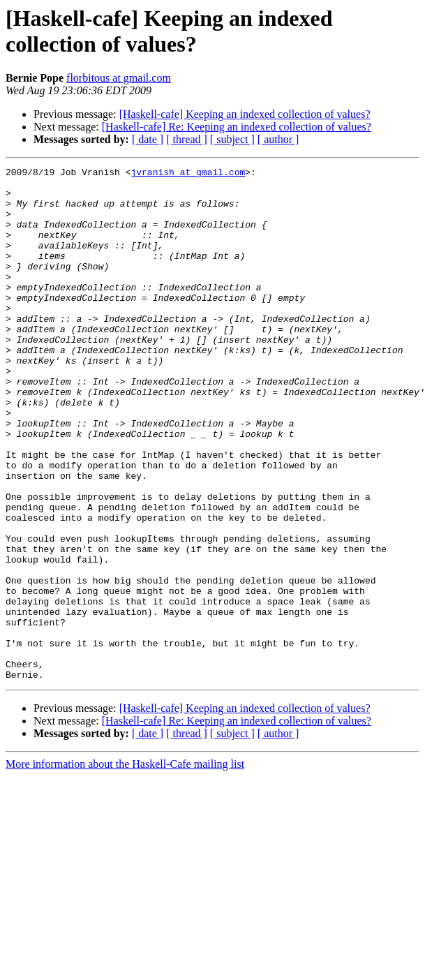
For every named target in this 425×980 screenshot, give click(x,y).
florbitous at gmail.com (119, 78)
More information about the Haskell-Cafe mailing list (125, 867)
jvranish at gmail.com (188, 174)
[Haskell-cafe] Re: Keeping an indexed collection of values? (237, 127)
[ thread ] (187, 139)
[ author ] (278, 139)
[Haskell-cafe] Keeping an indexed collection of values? (245, 114)
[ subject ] (232, 139)
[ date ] (148, 139)
